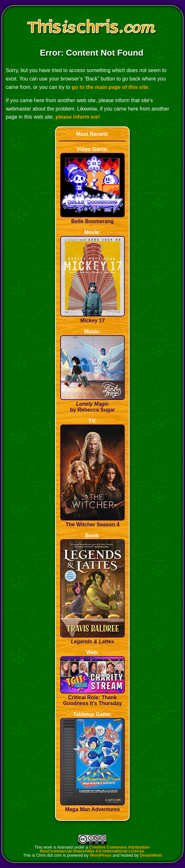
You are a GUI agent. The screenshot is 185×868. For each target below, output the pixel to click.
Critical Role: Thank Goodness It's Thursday (93, 697)
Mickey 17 (93, 318)
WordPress (101, 855)
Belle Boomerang (93, 218)
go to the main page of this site (110, 87)
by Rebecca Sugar (93, 404)
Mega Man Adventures (93, 806)
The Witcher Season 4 (93, 522)
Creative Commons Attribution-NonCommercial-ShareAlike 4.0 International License (95, 849)
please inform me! (78, 117)
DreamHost (151, 855)
